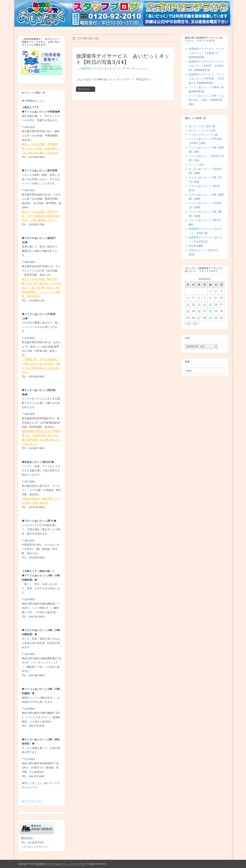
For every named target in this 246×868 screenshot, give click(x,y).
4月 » (196, 323)
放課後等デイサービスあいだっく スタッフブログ (60, 864)
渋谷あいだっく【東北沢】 (204, 250)
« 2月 (188, 323)
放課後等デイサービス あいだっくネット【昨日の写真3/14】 (123, 59)
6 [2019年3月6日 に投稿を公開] (199, 298)
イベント (194, 165)
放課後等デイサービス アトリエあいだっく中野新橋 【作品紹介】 (206, 79)
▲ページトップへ (32, 801)
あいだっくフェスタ (200, 130)
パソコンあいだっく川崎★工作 (206, 87)
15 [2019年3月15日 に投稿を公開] (210, 304)
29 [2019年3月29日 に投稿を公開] (210, 318)
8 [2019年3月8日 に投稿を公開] (210, 298)
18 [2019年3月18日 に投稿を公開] (188, 311)
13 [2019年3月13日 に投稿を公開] (199, 304)
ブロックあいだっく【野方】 (205, 220)
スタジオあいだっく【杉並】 (205, 186)
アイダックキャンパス (201, 135)
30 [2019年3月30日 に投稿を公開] (216, 318)
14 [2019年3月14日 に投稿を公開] (205, 304)
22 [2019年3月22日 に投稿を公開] (210, 311)
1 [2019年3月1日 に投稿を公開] (210, 291)
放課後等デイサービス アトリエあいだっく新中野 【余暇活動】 (206, 66)
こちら (41, 101)
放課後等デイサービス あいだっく (98, 68)
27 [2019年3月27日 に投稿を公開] (199, 318)
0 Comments (143, 68)
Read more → (86, 89)
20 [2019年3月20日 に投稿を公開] (199, 311)
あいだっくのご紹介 (200, 126)
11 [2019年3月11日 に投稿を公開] (188, 304)
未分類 (192, 246)
